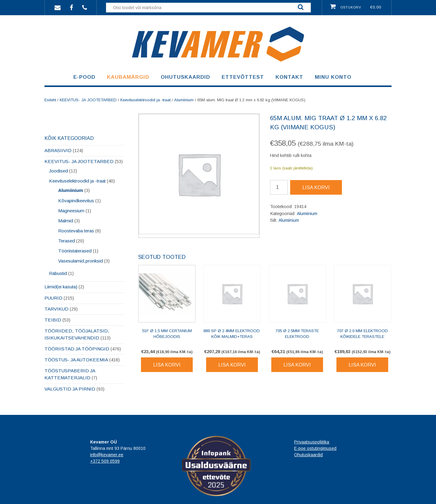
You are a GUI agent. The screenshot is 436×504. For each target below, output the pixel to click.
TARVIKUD (56, 309)
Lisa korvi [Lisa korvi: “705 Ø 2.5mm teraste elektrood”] (297, 365)
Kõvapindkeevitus (76, 201)
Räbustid (58, 273)
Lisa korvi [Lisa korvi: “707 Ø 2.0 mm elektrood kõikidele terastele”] (362, 365)
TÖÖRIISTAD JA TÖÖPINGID (77, 349)
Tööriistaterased (75, 251)
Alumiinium (184, 100)
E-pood (84, 77)
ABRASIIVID (58, 150)
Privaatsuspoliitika (312, 442)
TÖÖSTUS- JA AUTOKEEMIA (76, 360)
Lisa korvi (316, 188)
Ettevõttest (243, 77)
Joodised (58, 171)
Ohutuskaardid (185, 77)
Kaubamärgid (128, 77)
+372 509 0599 (105, 461)
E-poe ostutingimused (315, 448)
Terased (67, 241)
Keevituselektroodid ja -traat (145, 100)
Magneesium (71, 211)
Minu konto (333, 77)
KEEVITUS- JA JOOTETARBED (88, 100)
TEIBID (53, 320)
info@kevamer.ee (107, 455)
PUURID (53, 298)
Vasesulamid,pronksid (81, 261)
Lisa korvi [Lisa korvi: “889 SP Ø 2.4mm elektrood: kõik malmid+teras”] (232, 365)
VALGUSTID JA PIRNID (70, 389)
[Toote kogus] (279, 187)
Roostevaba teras (76, 231)
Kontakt (289, 77)
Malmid (66, 221)
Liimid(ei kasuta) (61, 287)
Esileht (50, 100)
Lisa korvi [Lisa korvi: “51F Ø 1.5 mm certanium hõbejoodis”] (167, 365)
